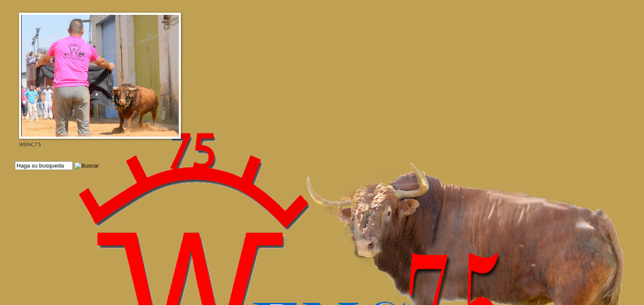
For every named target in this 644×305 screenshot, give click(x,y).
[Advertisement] (269, 202)
